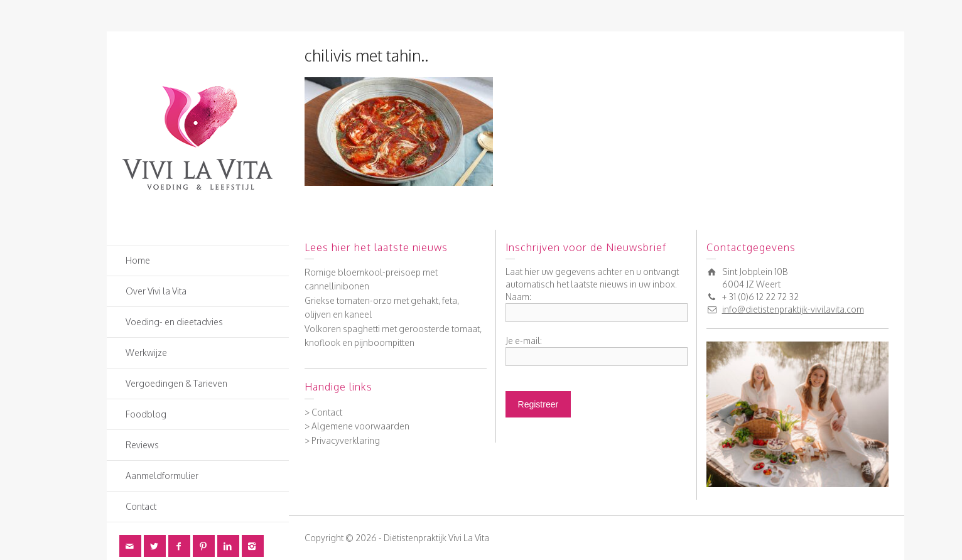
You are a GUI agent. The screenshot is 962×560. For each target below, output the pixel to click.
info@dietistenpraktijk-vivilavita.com (793, 309)
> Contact (323, 412)
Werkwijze (146, 353)
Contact (141, 506)
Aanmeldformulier (162, 476)
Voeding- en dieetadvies (174, 322)
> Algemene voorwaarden (357, 426)
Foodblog (146, 414)
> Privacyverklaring (342, 440)
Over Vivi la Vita (156, 291)
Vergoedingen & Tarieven (176, 383)
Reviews (142, 445)
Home (138, 260)
